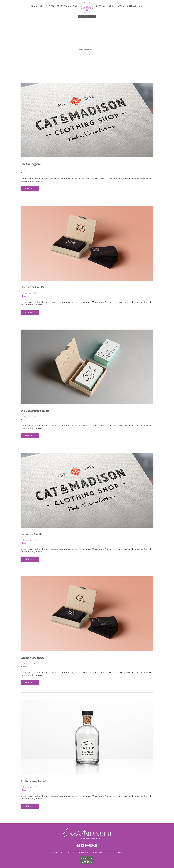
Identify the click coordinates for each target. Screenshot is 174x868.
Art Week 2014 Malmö (33, 781)
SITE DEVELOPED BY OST (112, 852)
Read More (30, 189)
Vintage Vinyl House (32, 658)
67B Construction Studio (35, 411)
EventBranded (86, 50)
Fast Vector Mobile (31, 534)
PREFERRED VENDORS (76, 852)
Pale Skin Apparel (31, 164)
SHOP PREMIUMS (93, 852)
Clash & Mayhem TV (32, 287)
